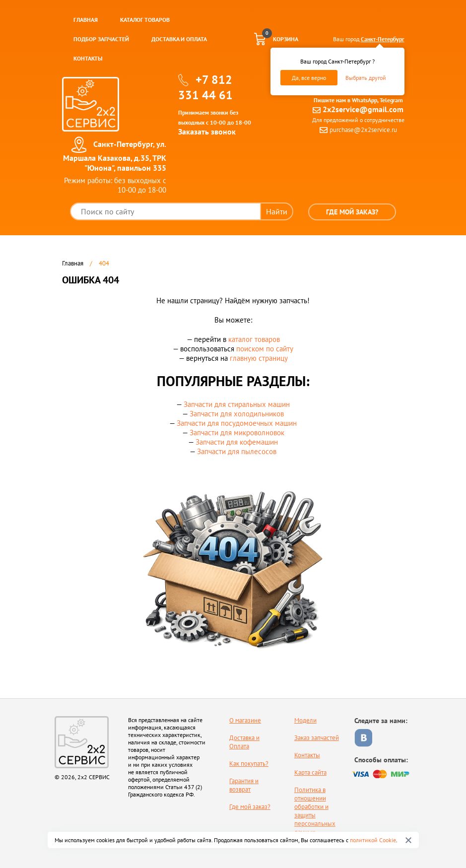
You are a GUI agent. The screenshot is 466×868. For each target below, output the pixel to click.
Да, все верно (309, 78)
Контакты (88, 58)
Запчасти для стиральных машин (237, 404)
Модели (305, 720)
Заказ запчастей (317, 738)
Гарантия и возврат (244, 785)
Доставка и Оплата (244, 742)
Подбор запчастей (101, 39)
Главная (86, 20)
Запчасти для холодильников (237, 414)
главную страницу (259, 358)
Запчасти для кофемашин (237, 442)
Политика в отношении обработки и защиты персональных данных (315, 811)
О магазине (245, 720)
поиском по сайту (265, 349)
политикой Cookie (373, 840)
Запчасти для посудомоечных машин (237, 423)
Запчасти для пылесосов (237, 451)
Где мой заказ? (352, 212)
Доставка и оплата (179, 39)
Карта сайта (310, 772)
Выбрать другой (366, 78)
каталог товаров (254, 339)
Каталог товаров (145, 20)
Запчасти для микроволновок (237, 433)
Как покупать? (249, 764)
